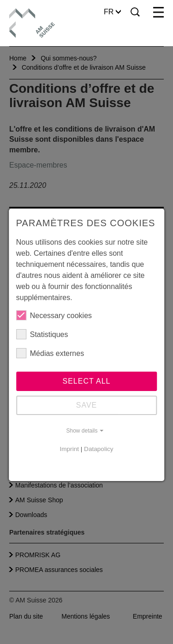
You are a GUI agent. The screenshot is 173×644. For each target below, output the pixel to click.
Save (87, 405)
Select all (87, 381)
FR (112, 12)
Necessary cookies (54, 315)
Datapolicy (98, 449)
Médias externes (50, 353)
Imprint (69, 449)
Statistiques (42, 334)
